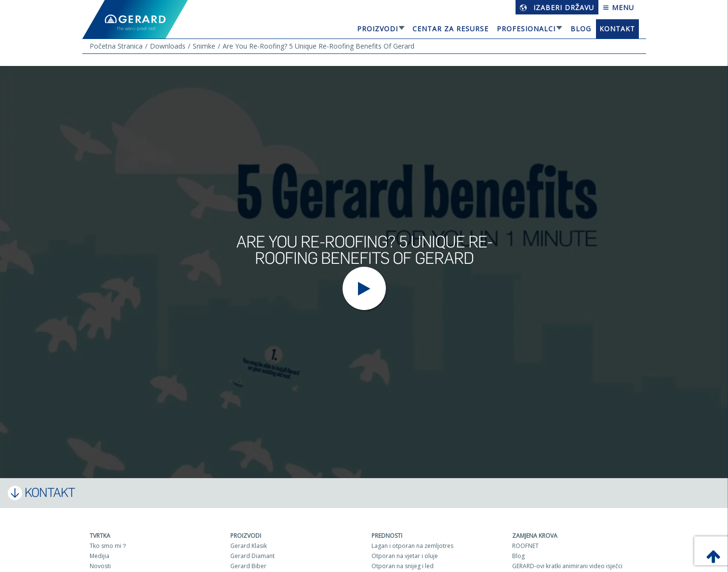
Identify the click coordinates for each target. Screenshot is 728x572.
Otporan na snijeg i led (403, 566)
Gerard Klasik (249, 546)
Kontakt (617, 29)
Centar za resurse (450, 29)
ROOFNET (525, 546)
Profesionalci (526, 29)
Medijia (99, 556)
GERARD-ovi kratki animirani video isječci (567, 566)
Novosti (100, 566)
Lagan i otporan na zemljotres (412, 546)
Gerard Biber (248, 566)
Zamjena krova (535, 536)
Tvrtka (100, 536)
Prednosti (387, 536)
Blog (581, 29)
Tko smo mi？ (108, 546)
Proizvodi (377, 29)
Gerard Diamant (252, 556)
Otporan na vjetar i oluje (405, 556)
